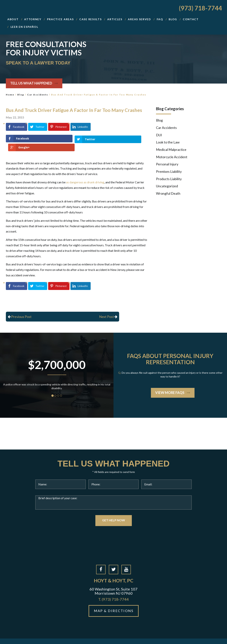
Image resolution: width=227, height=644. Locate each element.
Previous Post (20, 308)
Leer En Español (24, 27)
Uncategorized (167, 186)
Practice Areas (60, 19)
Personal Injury (167, 164)
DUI (159, 135)
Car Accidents (38, 95)
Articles (115, 19)
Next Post (108, 308)
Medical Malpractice (171, 150)
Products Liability (169, 179)
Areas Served (139, 19)
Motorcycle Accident (172, 157)
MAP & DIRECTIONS (114, 602)
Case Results (90, 19)
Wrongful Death (168, 193)
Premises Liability (169, 171)
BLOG (173, 19)
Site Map (128, 637)
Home (10, 95)
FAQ (160, 19)
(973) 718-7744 (200, 8)
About (13, 19)
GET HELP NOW (114, 511)
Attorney (33, 19)
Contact (191, 19)
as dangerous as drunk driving (85, 173)
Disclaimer (165, 637)
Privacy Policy (146, 637)
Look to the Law (168, 142)
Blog (21, 95)
